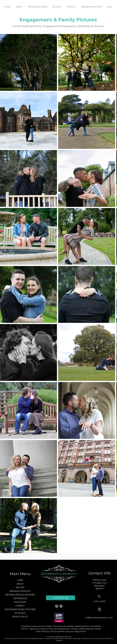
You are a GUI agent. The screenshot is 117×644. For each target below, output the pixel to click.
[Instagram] (61, 606)
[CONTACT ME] (61, 598)
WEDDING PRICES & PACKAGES (20, 595)
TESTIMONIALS (20, 598)
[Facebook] (57, 606)
